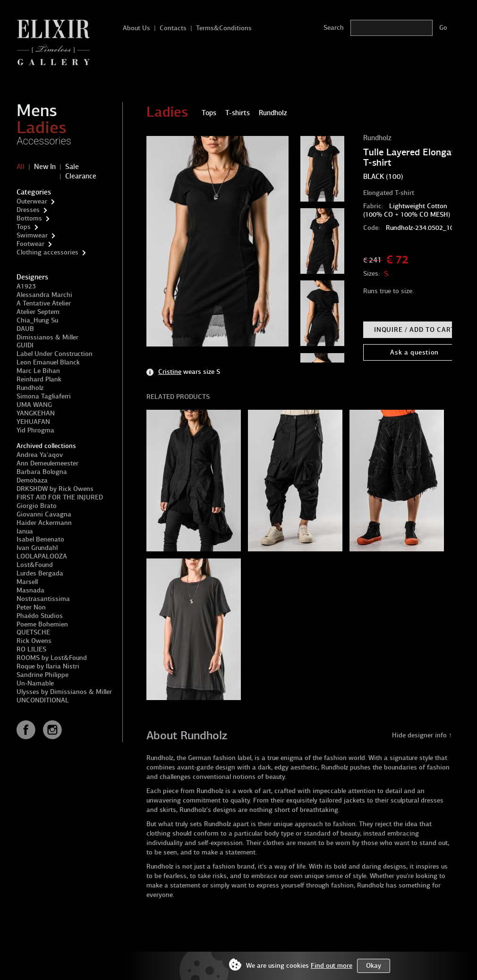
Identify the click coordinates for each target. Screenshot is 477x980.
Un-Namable (35, 683)
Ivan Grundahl (37, 548)
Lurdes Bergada (40, 573)
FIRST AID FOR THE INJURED (60, 497)
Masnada (30, 590)
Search (334, 28)
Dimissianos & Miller (47, 337)
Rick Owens (34, 641)
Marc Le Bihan (38, 371)
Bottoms (29, 218)
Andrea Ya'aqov (40, 455)
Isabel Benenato (40, 539)
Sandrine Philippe (43, 675)
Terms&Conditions (224, 28)
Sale (72, 167)
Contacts (173, 28)
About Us (136, 28)
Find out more (332, 966)
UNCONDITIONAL (43, 700)
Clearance (81, 176)
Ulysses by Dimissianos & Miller (64, 692)
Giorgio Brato (37, 506)
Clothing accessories (47, 252)
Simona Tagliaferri (44, 396)
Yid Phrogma (35, 430)
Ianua (25, 531)
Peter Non (31, 607)
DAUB (25, 329)
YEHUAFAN (33, 422)
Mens (37, 110)
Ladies (42, 127)
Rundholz (30, 388)
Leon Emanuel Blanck (48, 362)
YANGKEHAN (36, 413)
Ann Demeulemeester (47, 463)
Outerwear (32, 201)
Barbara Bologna (42, 472)
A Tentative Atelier (44, 303)
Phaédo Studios (40, 616)
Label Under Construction (55, 354)
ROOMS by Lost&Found (52, 658)
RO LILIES (31, 649)
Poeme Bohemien (42, 624)
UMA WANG (34, 405)
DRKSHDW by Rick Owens (55, 489)
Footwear (30, 244)
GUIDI (25, 345)
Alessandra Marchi (44, 295)
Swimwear (32, 235)
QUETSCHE (33, 632)
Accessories (44, 141)
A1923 (26, 286)
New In (45, 167)
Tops (24, 227)
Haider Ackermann (44, 523)
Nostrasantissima (43, 599)
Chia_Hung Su (37, 320)
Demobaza (32, 480)
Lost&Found (35, 565)
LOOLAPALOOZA (42, 556)
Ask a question (414, 352)
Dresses (28, 210)
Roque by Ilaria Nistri (48, 666)
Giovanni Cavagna (44, 514)
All (21, 167)
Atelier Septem (38, 312)
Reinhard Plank (39, 379)
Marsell (27, 582)
